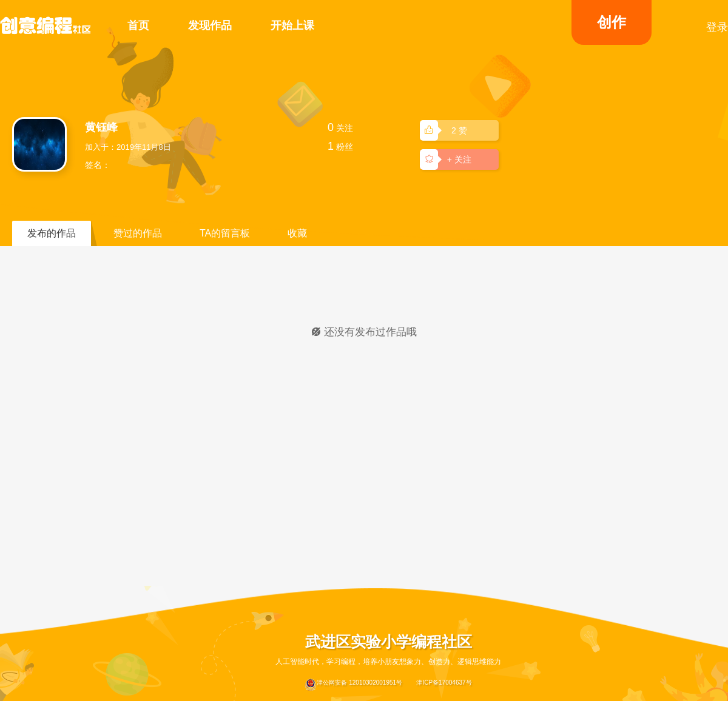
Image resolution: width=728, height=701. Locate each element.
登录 (717, 27)
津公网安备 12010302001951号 (353, 685)
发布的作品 (52, 233)
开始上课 (292, 25)
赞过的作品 (138, 233)
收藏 (297, 233)
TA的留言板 (225, 233)
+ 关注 (448, 159)
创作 (612, 22)
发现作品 (210, 25)
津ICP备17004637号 (444, 683)
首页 (138, 25)
